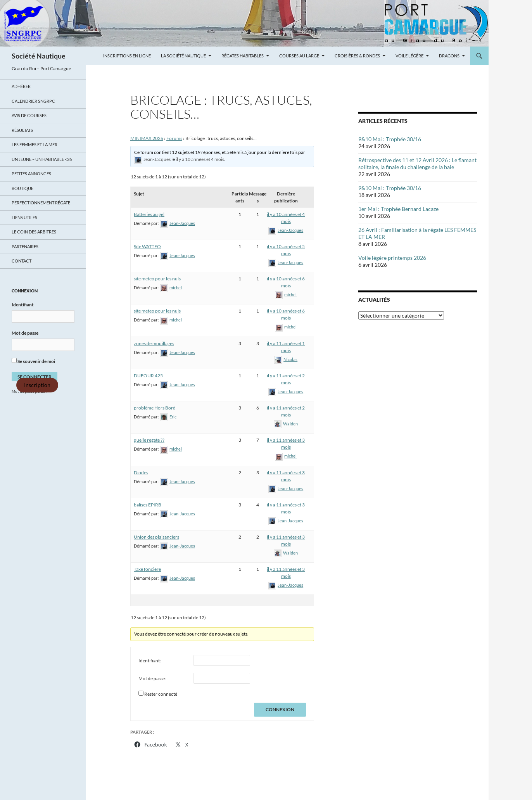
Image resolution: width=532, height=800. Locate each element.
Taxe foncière (147, 569)
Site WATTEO (147, 246)
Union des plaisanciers (156, 537)
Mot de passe (25, 333)
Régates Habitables (243, 56)
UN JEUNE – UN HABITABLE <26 (42, 159)
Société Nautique (39, 56)
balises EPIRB (148, 505)
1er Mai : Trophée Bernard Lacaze (398, 209)
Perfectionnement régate (41, 203)
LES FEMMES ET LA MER (35, 144)
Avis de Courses (29, 115)
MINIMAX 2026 (147, 138)
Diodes (141, 473)
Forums (174, 138)
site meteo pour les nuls (157, 279)
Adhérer (21, 86)
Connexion (280, 709)
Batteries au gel (149, 214)
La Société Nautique (183, 56)
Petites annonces (31, 174)
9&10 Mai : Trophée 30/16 (390, 139)
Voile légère (409, 56)
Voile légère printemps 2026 (392, 258)
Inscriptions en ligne (127, 56)
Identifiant (23, 305)
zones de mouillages (154, 343)
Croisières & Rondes (357, 56)
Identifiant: (150, 661)
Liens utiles (24, 217)
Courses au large (299, 56)
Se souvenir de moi (33, 361)
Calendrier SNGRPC (33, 101)
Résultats (22, 130)
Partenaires (25, 246)
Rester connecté (161, 694)
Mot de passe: (152, 678)
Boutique (22, 188)
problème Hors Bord (155, 408)
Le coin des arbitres (34, 232)
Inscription (37, 385)
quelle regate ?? (149, 440)
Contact (22, 261)
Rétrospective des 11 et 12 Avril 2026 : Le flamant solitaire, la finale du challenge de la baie (417, 163)
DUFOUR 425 (148, 376)
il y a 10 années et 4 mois (200, 159)
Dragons (449, 56)
